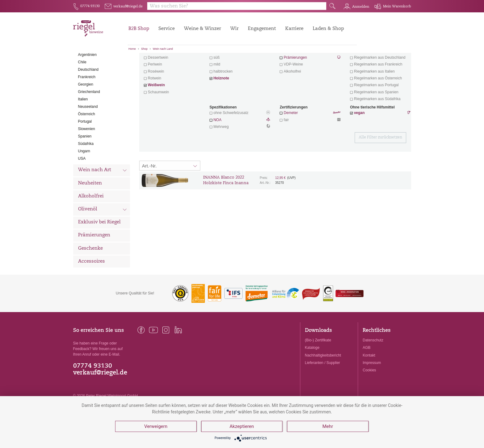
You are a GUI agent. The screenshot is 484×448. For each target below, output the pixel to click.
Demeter (291, 144)
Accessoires (92, 292)
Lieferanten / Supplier (323, 394)
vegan (359, 144)
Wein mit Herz (310, 82)
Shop (144, 49)
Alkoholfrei (91, 227)
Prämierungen (94, 266)
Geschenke (90, 279)
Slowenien (87, 160)
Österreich (87, 145)
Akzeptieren (242, 426)
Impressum (372, 394)
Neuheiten (90, 214)
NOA (240, 151)
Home (132, 49)
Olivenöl (103, 241)
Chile (82, 93)
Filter (276, 63)
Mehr (328, 426)
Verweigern (156, 426)
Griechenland (89, 123)
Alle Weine (90, 63)
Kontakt (369, 386)
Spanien (85, 167)
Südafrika (86, 175)
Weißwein (156, 116)
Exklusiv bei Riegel (99, 254)
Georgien (86, 115)
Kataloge (312, 379)
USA (82, 189)
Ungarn (84, 182)
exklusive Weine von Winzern (380, 82)
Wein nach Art (103, 202)
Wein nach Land (163, 49)
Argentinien (88, 86)
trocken (219, 82)
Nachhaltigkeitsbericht (323, 386)
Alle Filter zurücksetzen (380, 169)
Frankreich (87, 108)
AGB (367, 379)
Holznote (221, 109)
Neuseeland (88, 137)
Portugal (85, 152)
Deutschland (88, 100)
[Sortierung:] (170, 197)
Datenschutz (373, 371)
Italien (83, 130)
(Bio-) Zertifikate (318, 371)
